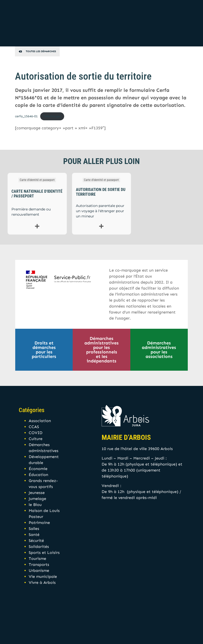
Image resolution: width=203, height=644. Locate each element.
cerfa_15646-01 (26, 116)
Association (40, 421)
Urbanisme (39, 570)
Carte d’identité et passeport (37, 180)
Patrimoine (39, 523)
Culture (36, 439)
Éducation (38, 475)
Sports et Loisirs (44, 553)
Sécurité (36, 541)
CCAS (34, 427)
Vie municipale (43, 576)
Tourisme (37, 559)
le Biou (35, 505)
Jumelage (37, 499)
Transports (39, 564)
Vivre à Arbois (42, 582)
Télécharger (52, 116)
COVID (36, 433)
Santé (34, 535)
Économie (38, 469)
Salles (34, 529)
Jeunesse (37, 493)
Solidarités (39, 547)
